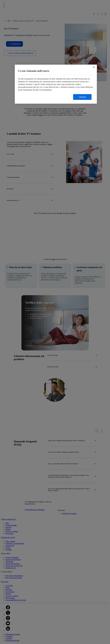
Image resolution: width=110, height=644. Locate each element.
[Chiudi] (94, 67)
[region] (56, 84)
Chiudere (82, 97)
